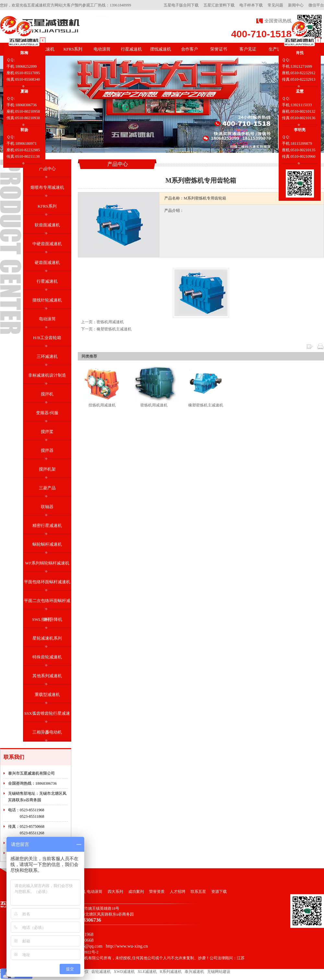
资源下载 (219, 892)
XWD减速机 (124, 972)
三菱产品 (47, 488)
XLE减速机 (147, 972)
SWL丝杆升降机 (47, 619)
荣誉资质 (157, 892)
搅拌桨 (47, 432)
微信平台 (316, 5)
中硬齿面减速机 (47, 244)
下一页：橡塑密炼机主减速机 (106, 329)
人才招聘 (178, 892)
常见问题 (275, 5)
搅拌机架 (47, 469)
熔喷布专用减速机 (47, 187)
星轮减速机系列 (47, 638)
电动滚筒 (102, 49)
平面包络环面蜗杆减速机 (47, 582)
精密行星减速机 (47, 525)
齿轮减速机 (101, 972)
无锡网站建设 (219, 972)
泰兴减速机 (194, 972)
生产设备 (277, 49)
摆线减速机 (161, 49)
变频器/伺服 (47, 413)
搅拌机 (47, 394)
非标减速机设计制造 (47, 375)
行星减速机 (131, 49)
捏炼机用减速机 (102, 405)
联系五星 (198, 892)
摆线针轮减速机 (47, 300)
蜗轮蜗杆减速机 (47, 544)
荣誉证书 (219, 49)
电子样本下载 (251, 5)
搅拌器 (47, 450)
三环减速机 (47, 356)
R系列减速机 (171, 972)
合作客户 (190, 49)
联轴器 (47, 507)
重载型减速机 (47, 695)
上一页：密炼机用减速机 (102, 322)
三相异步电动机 (47, 732)
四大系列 (115, 892)
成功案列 (136, 892)
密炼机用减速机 (154, 405)
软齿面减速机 (47, 225)
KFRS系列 (73, 49)
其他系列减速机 (47, 676)
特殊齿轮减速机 (47, 657)
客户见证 (248, 49)
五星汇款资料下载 (219, 5)
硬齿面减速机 (47, 262)
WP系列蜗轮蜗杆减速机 (47, 563)
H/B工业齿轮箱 (47, 338)
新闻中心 (296, 5)
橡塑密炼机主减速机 (206, 405)
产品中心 (47, 169)
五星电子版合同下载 (181, 5)
